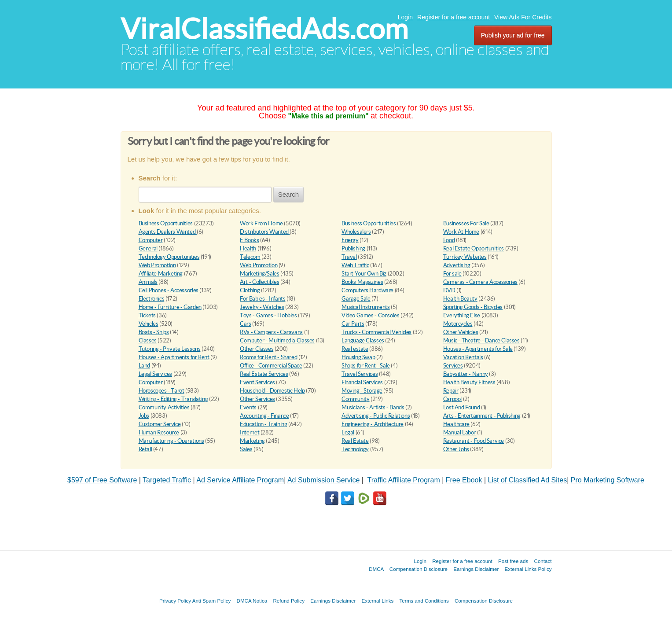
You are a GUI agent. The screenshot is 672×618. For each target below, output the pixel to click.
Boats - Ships (154, 332)
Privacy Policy (175, 601)
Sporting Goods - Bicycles (473, 307)
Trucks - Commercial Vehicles (376, 332)
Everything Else (462, 315)
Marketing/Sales (259, 274)
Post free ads (513, 561)
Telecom (250, 257)
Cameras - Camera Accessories (480, 282)
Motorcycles (458, 324)
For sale (452, 274)
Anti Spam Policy (212, 601)
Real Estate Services (264, 374)
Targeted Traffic (167, 480)
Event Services (257, 382)
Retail (145, 449)
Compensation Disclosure (419, 569)
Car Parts (353, 324)
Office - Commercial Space (271, 366)
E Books (249, 240)
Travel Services (360, 374)
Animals (148, 282)
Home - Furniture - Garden (170, 307)
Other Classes (257, 349)
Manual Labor (459, 432)
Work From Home (261, 223)
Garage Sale (356, 299)
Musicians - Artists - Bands (373, 407)
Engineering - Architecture (373, 424)
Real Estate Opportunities (474, 248)
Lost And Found (462, 407)
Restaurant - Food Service (474, 441)
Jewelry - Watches (262, 307)
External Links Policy (528, 569)
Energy (350, 240)
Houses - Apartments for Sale (478, 349)
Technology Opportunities (169, 257)
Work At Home (461, 232)
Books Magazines (362, 282)
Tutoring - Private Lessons (170, 349)
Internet (250, 432)
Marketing (252, 441)
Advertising (457, 265)
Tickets (147, 315)
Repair (451, 391)
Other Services (257, 399)
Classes (148, 340)
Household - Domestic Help (272, 391)
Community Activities (164, 407)
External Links (378, 601)
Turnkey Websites (465, 257)
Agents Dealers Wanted (168, 232)
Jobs (144, 416)
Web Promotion (157, 265)
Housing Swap (358, 357)
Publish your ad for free (513, 35)
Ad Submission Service (324, 480)
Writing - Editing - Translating (173, 399)
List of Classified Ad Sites (528, 480)
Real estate (355, 349)
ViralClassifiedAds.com (264, 29)
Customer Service (160, 424)
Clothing (250, 290)
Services (453, 366)
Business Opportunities (166, 223)
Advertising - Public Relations (376, 416)
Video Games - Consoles (370, 315)
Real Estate (355, 441)
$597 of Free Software (102, 480)
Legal (348, 432)
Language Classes (363, 340)
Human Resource (159, 432)
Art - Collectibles (259, 282)
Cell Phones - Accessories (169, 290)
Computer (151, 240)
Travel (349, 257)
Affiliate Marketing (161, 274)
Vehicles (149, 324)
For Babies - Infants (263, 299)
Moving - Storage (362, 391)
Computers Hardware (367, 290)
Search (289, 194)
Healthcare (456, 424)
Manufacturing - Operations (171, 441)
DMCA (376, 569)
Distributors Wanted (265, 232)
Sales (246, 449)
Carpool (452, 399)
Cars (245, 324)
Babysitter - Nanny (466, 374)
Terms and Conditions (424, 601)
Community (356, 399)
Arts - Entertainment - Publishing (482, 416)
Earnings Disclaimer (476, 569)
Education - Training (263, 424)
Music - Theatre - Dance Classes (481, 340)
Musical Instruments (366, 307)
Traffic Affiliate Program (404, 480)
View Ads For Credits (523, 17)
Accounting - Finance (264, 416)
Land (144, 366)
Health (248, 248)
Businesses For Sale (467, 223)
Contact (543, 561)
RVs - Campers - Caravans (271, 332)
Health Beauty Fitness (469, 382)
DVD (449, 290)
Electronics (152, 299)
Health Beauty (460, 299)
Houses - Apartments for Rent (174, 357)
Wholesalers (356, 232)
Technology (355, 449)
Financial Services (362, 382)
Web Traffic (355, 265)
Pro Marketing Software (608, 480)
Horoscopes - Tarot (162, 391)
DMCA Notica (252, 601)
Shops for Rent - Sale (366, 366)
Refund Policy (289, 601)
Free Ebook (464, 480)
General (148, 248)
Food (449, 240)
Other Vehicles (461, 332)
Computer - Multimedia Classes (277, 340)
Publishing (353, 248)
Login (405, 17)
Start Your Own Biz (364, 274)
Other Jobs (456, 449)
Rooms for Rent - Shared (268, 357)
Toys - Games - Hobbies (268, 315)
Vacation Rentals (463, 357)
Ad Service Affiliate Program (240, 480)
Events (248, 407)
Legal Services (156, 374)
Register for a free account (454, 17)
